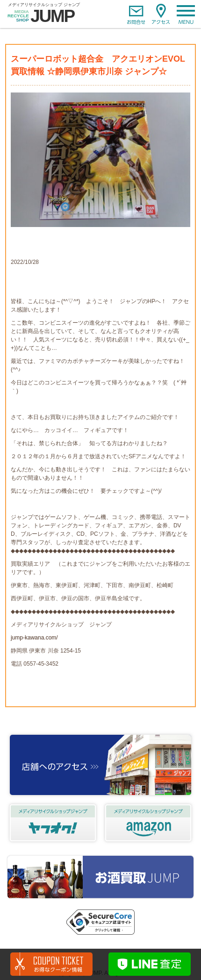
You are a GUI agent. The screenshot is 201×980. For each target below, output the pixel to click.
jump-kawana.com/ (34, 638)
